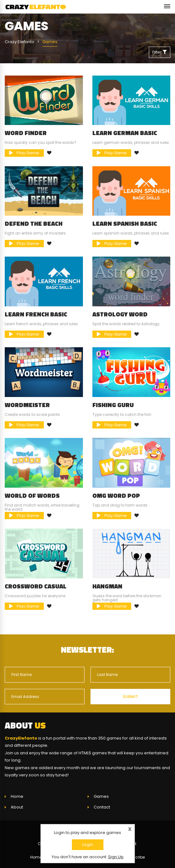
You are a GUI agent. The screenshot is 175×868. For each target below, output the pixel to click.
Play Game (24, 153)
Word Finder (26, 133)
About (17, 807)
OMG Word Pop (116, 496)
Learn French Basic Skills (36, 317)
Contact (102, 807)
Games (101, 796)
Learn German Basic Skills (125, 136)
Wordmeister (27, 405)
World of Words (32, 496)
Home (17, 796)
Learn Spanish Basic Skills (125, 227)
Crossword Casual (36, 586)
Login (88, 845)
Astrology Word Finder (120, 317)
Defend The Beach (34, 224)
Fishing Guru (113, 405)
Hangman (107, 586)
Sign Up (116, 857)
